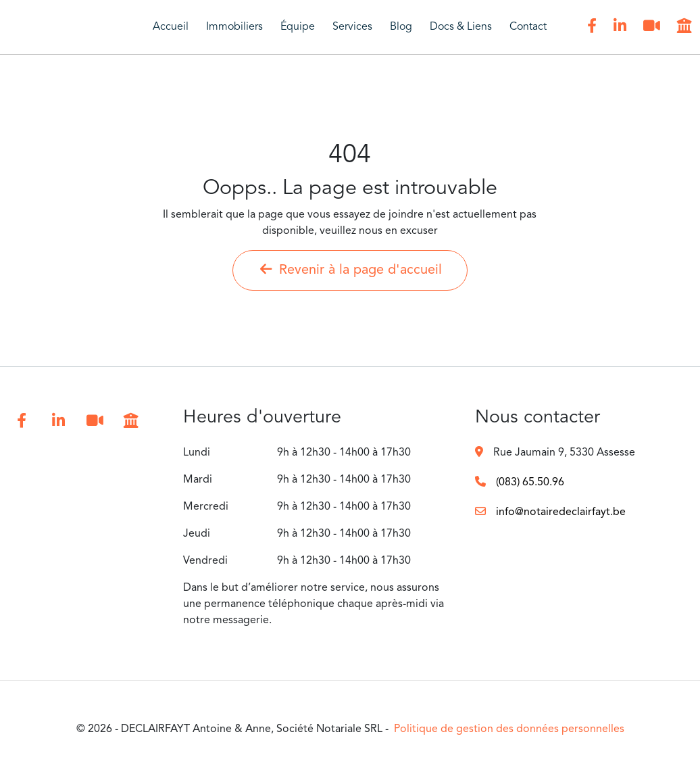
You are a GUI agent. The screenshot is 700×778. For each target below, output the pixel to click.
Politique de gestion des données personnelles (509, 729)
